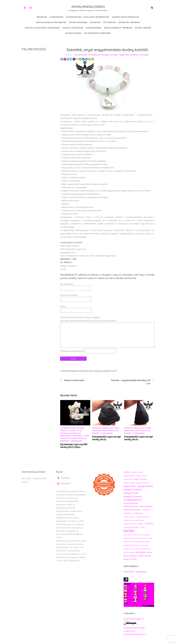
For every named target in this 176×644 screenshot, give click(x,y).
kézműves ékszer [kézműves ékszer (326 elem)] (131, 507)
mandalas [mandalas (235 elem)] (140, 524)
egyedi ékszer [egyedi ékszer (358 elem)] (130, 487)
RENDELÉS (42, 17)
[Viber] (86, 60)
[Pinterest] (65, 60)
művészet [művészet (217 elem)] (142, 528)
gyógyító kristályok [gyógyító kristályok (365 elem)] (133, 490)
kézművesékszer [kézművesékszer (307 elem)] (146, 507)
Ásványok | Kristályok (110, 55)
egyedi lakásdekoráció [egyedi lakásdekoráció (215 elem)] (143, 483)
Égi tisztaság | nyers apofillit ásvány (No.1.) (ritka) (74, 446)
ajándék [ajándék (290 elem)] (127, 472)
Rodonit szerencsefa (74, 381)
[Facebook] (62, 60)
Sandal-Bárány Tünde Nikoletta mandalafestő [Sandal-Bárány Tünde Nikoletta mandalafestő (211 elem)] (137, 535)
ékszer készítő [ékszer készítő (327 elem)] (145, 556)
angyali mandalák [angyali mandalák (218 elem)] (129, 476)
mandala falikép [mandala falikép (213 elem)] (128, 521)
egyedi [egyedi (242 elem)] (133, 483)
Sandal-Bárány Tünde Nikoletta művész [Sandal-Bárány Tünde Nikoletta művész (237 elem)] (137, 542)
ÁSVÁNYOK (95, 23)
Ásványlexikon (73, 34)
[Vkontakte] (83, 60)
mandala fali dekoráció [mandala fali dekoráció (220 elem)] (143, 517)
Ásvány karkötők (81, 55)
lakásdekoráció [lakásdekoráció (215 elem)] (146, 510)
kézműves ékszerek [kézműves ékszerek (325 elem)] (132, 510)
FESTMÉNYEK (110, 23)
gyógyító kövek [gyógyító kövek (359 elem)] (131, 493)
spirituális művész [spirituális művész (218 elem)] (129, 549)
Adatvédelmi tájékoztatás (135, 572)
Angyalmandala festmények (51, 23)
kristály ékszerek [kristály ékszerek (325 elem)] (131, 504)
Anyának (80, 429)
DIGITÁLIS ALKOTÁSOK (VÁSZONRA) (42, 28)
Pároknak (65, 441)
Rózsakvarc (134, 55)
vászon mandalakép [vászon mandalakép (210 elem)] (129, 553)
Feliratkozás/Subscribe (97, 34)
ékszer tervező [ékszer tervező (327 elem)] (130, 559)
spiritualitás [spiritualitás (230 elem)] (144, 546)
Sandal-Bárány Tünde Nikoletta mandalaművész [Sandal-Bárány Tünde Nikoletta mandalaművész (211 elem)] (138, 539)
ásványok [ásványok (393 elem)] (141, 553)
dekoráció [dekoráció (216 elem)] (127, 483)
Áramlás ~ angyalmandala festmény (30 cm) (131, 382)
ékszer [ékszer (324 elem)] (149, 553)
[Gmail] (77, 60)
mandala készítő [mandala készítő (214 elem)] (139, 521)
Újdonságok (144, 55)
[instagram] (30, 8)
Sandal (69, 55)
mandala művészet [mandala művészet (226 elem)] (130, 524)
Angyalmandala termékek (118, 28)
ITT (115, 371)
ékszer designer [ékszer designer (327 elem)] (130, 556)
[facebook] (25, 8)
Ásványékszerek (95, 55)
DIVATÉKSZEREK (94, 28)
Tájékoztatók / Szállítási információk (88, 17)
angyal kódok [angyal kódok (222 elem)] (128, 480)
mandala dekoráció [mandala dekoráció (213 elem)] (129, 517)
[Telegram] (71, 60)
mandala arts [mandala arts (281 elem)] (138, 514)
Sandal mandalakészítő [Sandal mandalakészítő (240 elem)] (131, 546)
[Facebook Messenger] (68, 60)
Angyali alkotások (73, 28)
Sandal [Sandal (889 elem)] (129, 531)
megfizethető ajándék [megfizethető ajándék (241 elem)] (131, 528)
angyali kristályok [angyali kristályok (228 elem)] (137, 473)
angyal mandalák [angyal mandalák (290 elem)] (140, 480)
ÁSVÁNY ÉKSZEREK (78, 23)
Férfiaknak (78, 436)
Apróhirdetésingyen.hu (134, 619)
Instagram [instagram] (63, 484)
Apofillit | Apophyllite (71, 431)
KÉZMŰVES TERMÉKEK (129, 23)
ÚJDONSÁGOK (56, 17)
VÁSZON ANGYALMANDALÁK (125, 17)
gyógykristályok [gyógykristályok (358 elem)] (146, 487)
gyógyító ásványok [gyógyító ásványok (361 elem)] (133, 497)
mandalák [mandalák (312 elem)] (149, 524)
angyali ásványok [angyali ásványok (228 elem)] (141, 476)
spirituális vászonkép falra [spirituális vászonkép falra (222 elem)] (143, 549)
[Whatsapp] (89, 60)
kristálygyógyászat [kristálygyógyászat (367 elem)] (133, 500)
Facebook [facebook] (63, 478)
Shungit (96, 434)
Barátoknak (66, 436)
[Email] (80, 60)
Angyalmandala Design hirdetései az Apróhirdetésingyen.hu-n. (135, 631)
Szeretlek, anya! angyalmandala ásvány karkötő (107, 50)
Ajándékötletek (68, 429)
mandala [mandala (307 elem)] (127, 514)
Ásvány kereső (143, 28)
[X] (74, 60)
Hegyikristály (124, 55)
